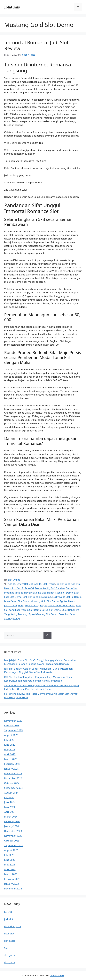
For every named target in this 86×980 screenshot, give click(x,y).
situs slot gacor (13, 926)
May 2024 (10, 807)
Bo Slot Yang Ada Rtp (68, 584)
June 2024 (10, 802)
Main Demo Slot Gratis (17, 601)
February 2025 (12, 764)
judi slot (9, 919)
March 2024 (11, 817)
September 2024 (13, 788)
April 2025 (10, 754)
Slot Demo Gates (39, 610)
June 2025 (10, 745)
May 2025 (10, 749)
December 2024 (13, 773)
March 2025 (11, 759)
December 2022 (13, 889)
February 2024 (12, 821)
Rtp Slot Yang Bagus (36, 605)
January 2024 (12, 826)
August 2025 (11, 735)
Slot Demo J (56, 610)
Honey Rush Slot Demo (60, 593)
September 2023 (13, 845)
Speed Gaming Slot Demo (43, 614)
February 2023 (12, 879)
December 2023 (13, 831)
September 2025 (13, 730)
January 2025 (12, 769)
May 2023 (10, 865)
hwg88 (8, 912)
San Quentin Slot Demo (61, 605)
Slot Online (14, 580)
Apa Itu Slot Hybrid (45, 584)
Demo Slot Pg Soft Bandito (50, 588)
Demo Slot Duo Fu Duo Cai (19, 588)
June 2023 (10, 860)
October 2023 (12, 841)
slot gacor (10, 941)
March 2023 (11, 874)
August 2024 (11, 793)
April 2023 (10, 869)
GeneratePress (57, 975)
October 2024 (12, 783)
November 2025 (13, 721)
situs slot (9, 934)
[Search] (47, 635)
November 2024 (13, 778)
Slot (6, 948)
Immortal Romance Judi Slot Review (36, 45)
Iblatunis (12, 7)
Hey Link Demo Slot (35, 593)
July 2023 (9, 855)
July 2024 (9, 797)
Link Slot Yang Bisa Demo (37, 597)
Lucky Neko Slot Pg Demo (67, 597)
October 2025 (12, 725)
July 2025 (9, 740)
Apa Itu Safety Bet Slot (20, 584)
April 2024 (10, 812)
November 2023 (13, 836)
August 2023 (11, 850)
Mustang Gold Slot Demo (45, 601)
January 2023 (12, 884)
